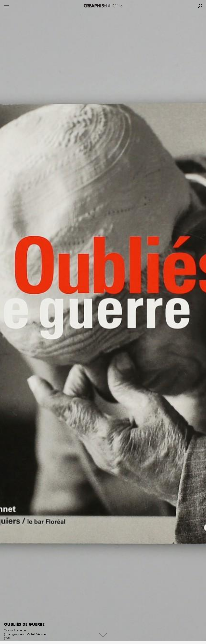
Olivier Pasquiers (15, 631)
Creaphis (103, 6)
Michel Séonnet (36, 634)
